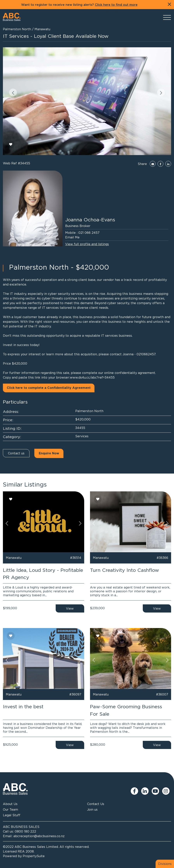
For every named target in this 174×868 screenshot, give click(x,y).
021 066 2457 (89, 233)
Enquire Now (49, 453)
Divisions (165, 864)
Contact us (16, 453)
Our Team (10, 809)
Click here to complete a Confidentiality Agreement (49, 388)
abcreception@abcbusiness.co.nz (39, 836)
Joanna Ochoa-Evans (90, 220)
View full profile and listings (87, 244)
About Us (10, 804)
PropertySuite (34, 856)
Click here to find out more (116, 5)
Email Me (72, 237)
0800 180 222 (25, 831)
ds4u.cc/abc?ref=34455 (97, 377)
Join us (92, 809)
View (70, 608)
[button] (13, 92)
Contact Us (96, 804)
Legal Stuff (12, 815)
